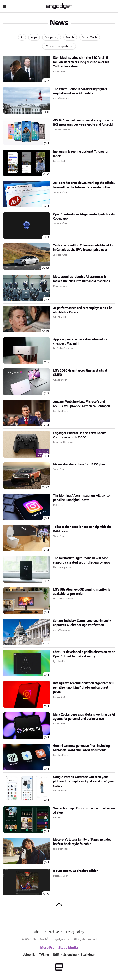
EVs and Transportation (59, 46)
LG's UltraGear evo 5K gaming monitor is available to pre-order (82, 592)
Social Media (90, 37)
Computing (52, 37)
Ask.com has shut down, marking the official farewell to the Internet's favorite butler (84, 185)
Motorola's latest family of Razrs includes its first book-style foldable (82, 842)
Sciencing (70, 955)
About (38, 932)
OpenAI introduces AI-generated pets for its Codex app (84, 216)
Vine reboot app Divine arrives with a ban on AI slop (84, 810)
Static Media (40, 939)
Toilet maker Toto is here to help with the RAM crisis (82, 529)
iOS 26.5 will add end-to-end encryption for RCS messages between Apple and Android (83, 123)
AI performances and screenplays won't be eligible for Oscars (83, 310)
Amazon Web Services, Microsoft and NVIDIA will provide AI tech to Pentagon (82, 404)
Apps (34, 37)
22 (47, 487)
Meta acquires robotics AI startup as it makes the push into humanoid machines (81, 279)
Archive (54, 932)
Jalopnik (29, 955)
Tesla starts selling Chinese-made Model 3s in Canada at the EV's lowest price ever (83, 248)
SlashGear (88, 955)
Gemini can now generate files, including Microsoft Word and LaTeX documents (81, 748)
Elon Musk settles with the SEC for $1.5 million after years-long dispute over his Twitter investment (81, 62)
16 (47, 268)
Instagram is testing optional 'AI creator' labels (81, 154)
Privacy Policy (74, 932)
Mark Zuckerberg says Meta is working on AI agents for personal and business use (84, 717)
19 (47, 331)
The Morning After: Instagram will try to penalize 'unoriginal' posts (81, 498)
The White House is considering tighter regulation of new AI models (80, 91)
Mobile (70, 37)
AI (22, 37)
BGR (56, 955)
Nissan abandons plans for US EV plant (80, 464)
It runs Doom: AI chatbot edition (76, 871)
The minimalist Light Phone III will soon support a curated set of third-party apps (82, 560)
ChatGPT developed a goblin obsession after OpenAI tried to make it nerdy (84, 654)
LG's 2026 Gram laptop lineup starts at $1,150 (80, 373)
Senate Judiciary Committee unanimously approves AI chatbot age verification (82, 623)
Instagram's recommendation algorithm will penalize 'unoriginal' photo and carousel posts (84, 688)
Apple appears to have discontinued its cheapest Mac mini (80, 342)
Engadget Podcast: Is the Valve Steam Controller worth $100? (80, 435)
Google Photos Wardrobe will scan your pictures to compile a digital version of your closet (84, 781)
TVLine (44, 955)
